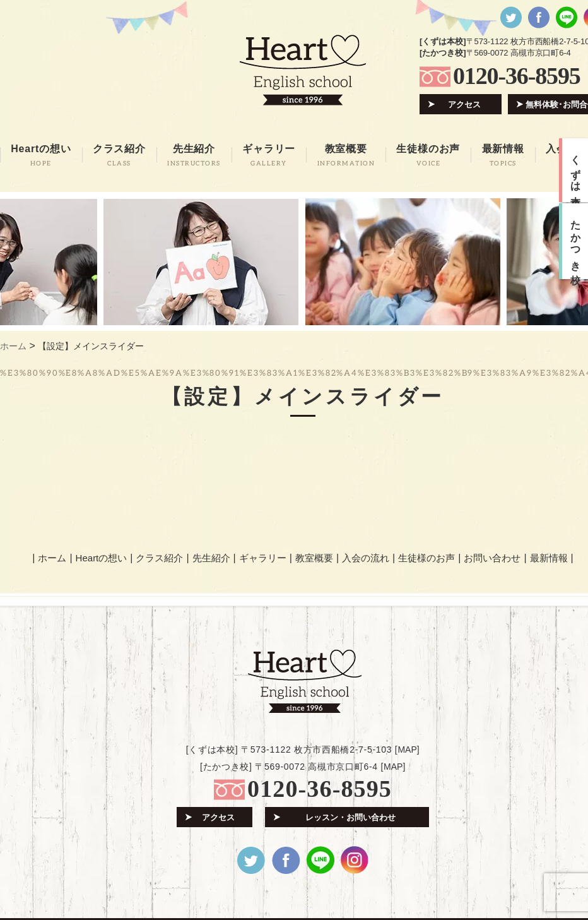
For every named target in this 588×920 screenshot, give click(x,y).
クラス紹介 (159, 558)
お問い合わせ (492, 558)
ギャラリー (263, 558)
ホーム (52, 558)
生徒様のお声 (426, 558)
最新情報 (549, 558)
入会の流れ (366, 558)
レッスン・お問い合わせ (350, 817)
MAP (407, 750)
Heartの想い (102, 558)
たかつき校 (576, 241)
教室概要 (314, 558)
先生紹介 (211, 558)
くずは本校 (576, 170)
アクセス (464, 105)
